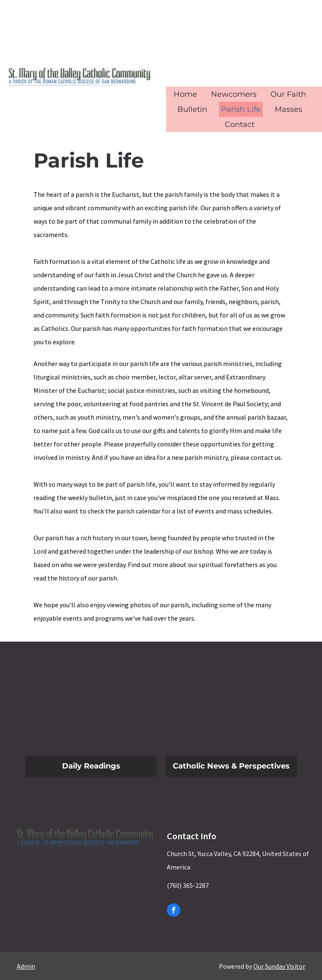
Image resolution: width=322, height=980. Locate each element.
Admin (26, 966)
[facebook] (174, 911)
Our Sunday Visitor (279, 966)
